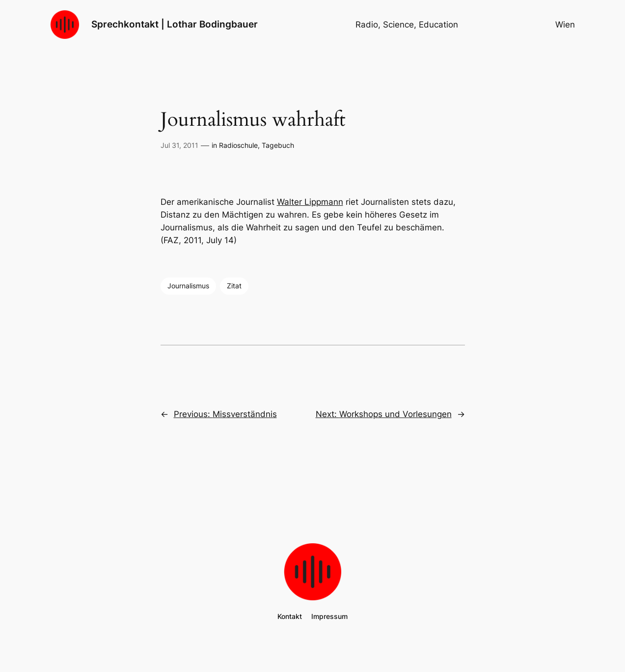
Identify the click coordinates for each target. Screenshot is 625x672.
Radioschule (238, 145)
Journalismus (188, 286)
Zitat (234, 286)
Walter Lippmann (310, 202)
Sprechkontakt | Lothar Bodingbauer (175, 24)
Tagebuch (278, 145)
